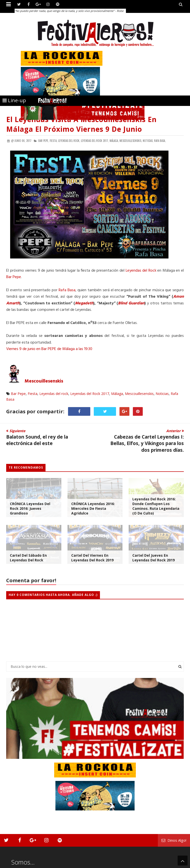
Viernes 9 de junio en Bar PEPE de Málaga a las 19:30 (49, 349)
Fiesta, (54, 141)
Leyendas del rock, (69, 141)
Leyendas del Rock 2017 (90, 394)
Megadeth (84, 303)
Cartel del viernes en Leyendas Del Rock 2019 (92, 558)
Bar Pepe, (44, 141)
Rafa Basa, (160, 141)
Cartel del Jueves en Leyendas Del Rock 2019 (154, 558)
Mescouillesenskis (44, 381)
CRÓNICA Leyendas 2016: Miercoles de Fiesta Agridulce (93, 508)
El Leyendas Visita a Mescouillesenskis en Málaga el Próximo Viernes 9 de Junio (81, 124)
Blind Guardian (131, 303)
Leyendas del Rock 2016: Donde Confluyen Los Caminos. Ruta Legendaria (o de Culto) (156, 506)
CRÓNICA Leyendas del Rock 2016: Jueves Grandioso (30, 508)
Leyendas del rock (54, 394)
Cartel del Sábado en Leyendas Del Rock (28, 558)
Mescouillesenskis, (131, 141)
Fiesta (33, 394)
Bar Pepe (14, 277)
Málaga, (114, 141)
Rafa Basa (67, 290)
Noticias (162, 394)
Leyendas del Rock (141, 271)
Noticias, (148, 141)
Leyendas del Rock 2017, (95, 141)
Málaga (117, 394)
